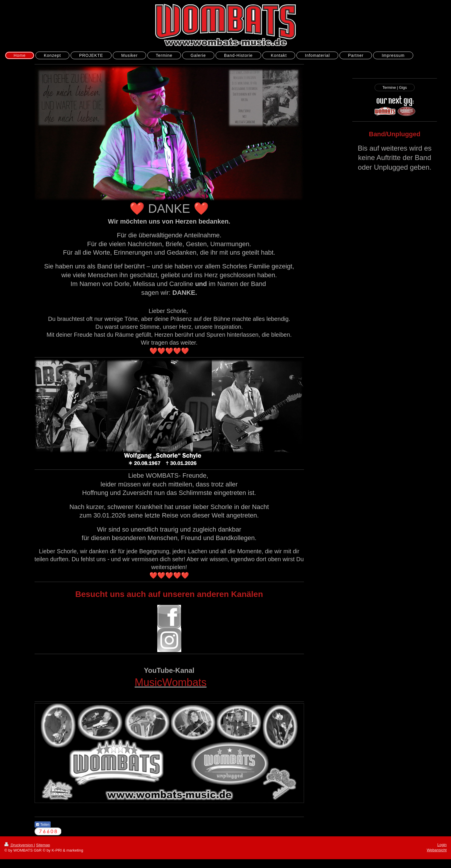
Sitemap (43, 845)
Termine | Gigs (395, 87)
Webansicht (437, 850)
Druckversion (19, 845)
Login (442, 845)
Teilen (43, 825)
